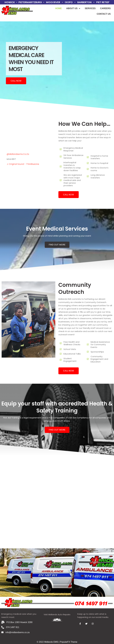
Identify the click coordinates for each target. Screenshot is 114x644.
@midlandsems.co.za (18, 154)
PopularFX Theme (69, 642)
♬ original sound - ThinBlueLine (23, 164)
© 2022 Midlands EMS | (48, 642)
